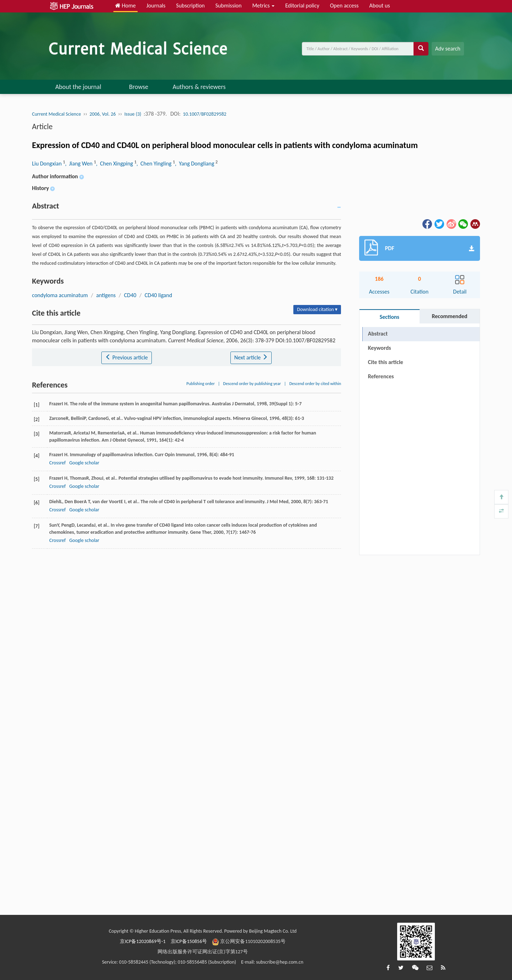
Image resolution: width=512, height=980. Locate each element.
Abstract (378, 334)
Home (126, 6)
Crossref (57, 463)
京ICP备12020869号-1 (143, 941)
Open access (344, 6)
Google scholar (84, 463)
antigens (106, 295)
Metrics (263, 6)
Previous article (126, 357)
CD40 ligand (158, 295)
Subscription (190, 6)
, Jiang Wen (79, 164)
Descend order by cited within (315, 384)
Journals (156, 6)
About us (380, 6)
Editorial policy (302, 6)
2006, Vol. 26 (103, 114)
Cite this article (386, 362)
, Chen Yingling (155, 164)
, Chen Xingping (115, 164)
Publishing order (201, 384)
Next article (251, 357)
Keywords (380, 348)
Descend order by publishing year (252, 384)
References (381, 376)
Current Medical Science (57, 114)
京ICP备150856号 (189, 941)
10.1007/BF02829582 (204, 114)
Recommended (449, 316)
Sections (390, 317)
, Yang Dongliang (195, 164)
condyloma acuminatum (60, 295)
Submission (229, 6)
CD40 (130, 295)
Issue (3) (133, 114)
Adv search (448, 49)
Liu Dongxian (47, 164)
